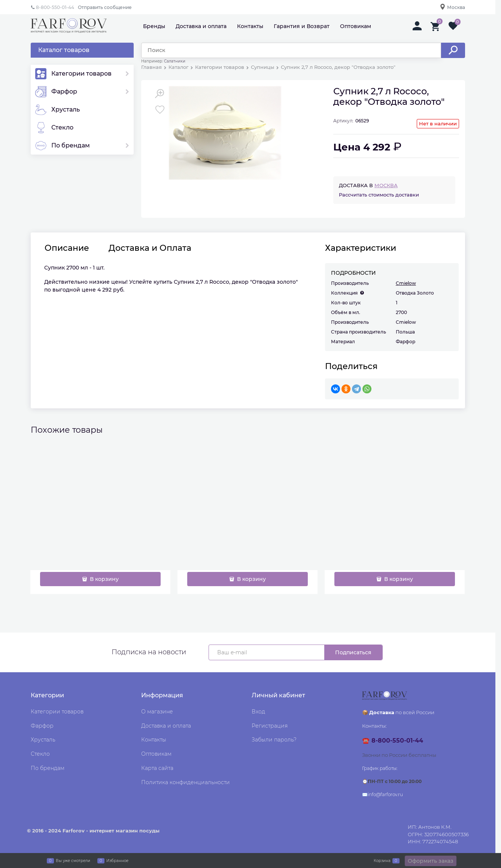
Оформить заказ (431, 861)
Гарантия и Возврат (302, 26)
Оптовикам (356, 26)
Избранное (117, 861)
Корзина (382, 861)
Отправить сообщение (105, 7)
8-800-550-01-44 (55, 7)
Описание (67, 248)
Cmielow (406, 283)
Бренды (154, 26)
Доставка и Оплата (150, 248)
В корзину (104, 579)
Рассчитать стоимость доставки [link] (379, 195)
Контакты (250, 26)
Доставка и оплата (201, 26)
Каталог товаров (64, 50)
